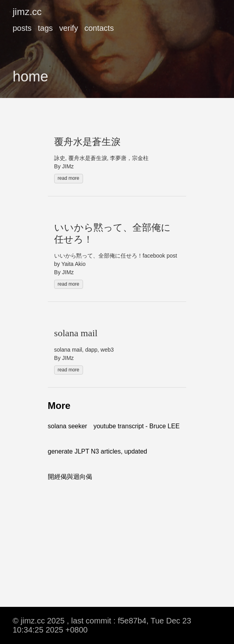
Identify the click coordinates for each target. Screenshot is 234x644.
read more (69, 178)
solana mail (76, 333)
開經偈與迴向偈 (70, 477)
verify (69, 28)
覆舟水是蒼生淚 (87, 142)
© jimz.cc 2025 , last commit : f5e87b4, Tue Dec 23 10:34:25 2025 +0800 (102, 625)
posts (22, 28)
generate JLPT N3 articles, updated (97, 451)
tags (45, 28)
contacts (99, 28)
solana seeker (68, 426)
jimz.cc (27, 12)
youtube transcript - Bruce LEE (136, 426)
